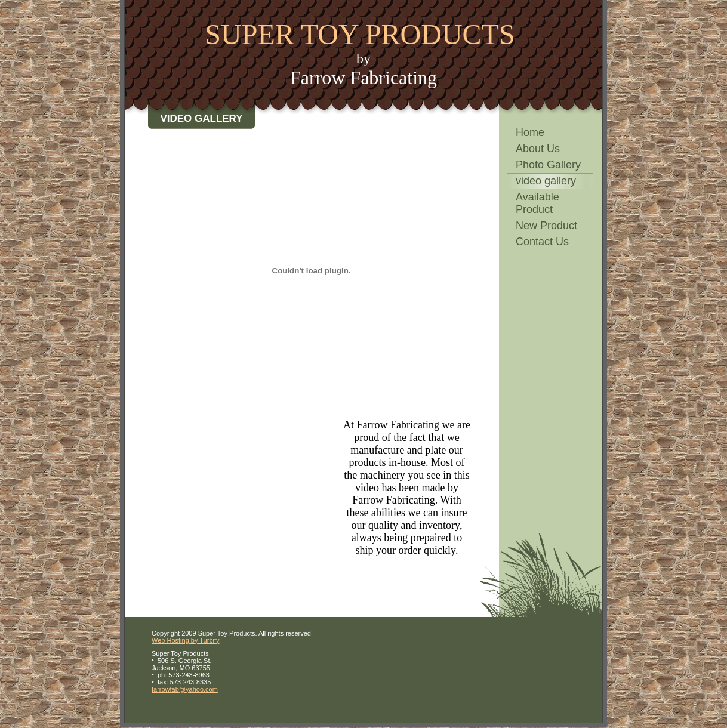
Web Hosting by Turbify (186, 640)
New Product (546, 226)
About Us (538, 149)
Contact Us (542, 242)
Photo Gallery (548, 165)
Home (530, 132)
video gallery (546, 181)
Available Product (537, 203)
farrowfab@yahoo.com (185, 689)
